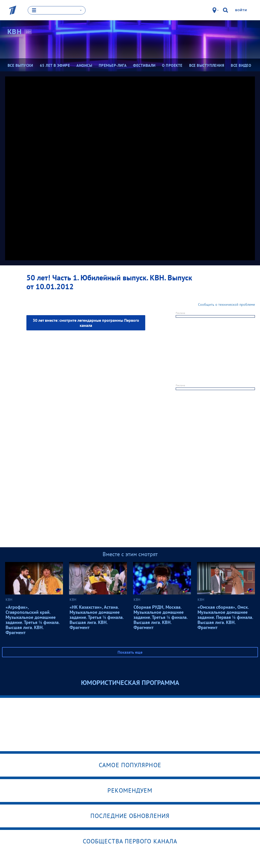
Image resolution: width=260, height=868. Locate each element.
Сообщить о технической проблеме (226, 304)
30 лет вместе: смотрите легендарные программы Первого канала (86, 323)
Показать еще (130, 652)
